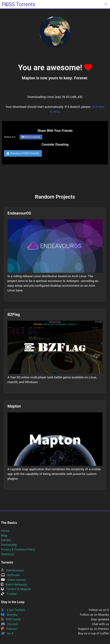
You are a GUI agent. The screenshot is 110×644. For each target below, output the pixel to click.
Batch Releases (14, 584)
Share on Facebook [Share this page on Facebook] (31, 137)
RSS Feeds (11, 619)
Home (5, 531)
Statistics (7, 554)
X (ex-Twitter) (13, 610)
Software (10, 575)
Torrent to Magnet (16, 589)
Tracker (9, 594)
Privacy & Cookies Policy (18, 549)
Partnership (9, 545)
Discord (9, 624)
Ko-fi (7, 633)
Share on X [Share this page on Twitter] (10, 137)
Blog (4, 535)
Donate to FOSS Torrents (23, 153)
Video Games (13, 580)
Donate (6, 540)
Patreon (9, 629)
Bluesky (9, 615)
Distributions (12, 570)
